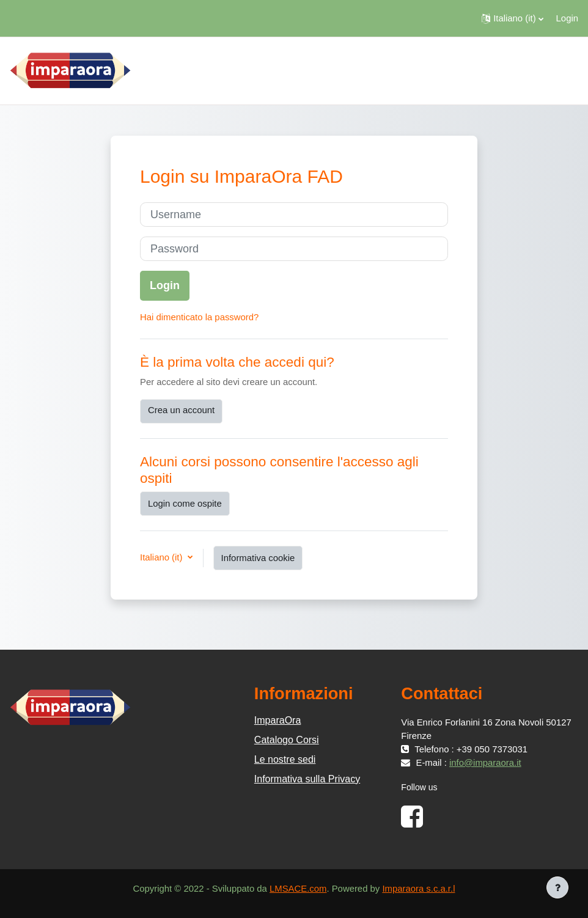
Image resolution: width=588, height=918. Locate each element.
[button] (512, 18)
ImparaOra (277, 720)
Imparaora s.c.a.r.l (418, 889)
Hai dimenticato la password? (199, 317)
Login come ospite (185, 504)
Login (567, 18)
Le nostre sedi (285, 759)
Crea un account (181, 410)
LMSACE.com (298, 889)
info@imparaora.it (485, 763)
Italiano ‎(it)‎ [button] (163, 557)
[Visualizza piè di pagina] (557, 887)
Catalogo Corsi (287, 740)
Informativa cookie (258, 558)
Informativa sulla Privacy (307, 779)
